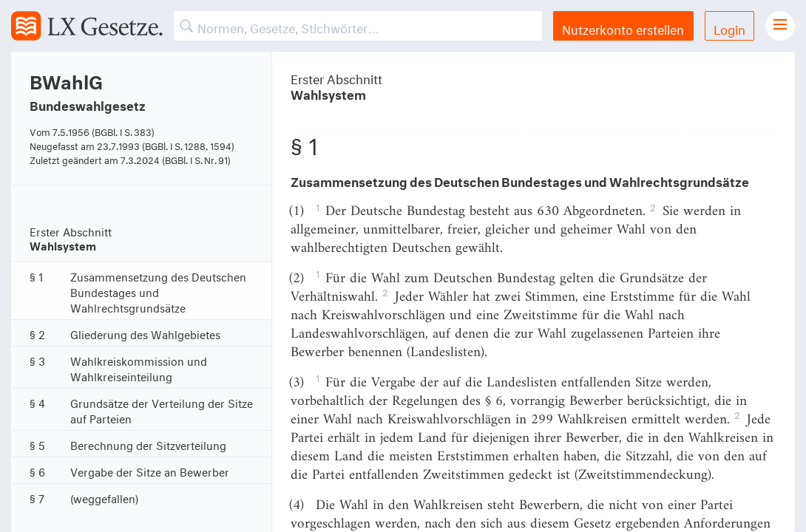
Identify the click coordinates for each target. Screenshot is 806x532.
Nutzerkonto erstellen (623, 28)
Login (729, 28)
